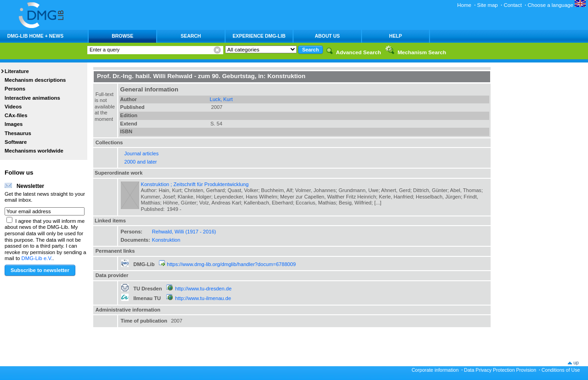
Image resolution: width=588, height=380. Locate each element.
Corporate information (435, 370)
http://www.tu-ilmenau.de (203, 298)
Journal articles (142, 153)
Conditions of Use (561, 370)
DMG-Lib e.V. (37, 258)
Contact (512, 5)
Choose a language (557, 5)
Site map (488, 5)
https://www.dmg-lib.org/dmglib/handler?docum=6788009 (231, 264)
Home (464, 5)
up (576, 363)
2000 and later (141, 162)
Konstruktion (166, 240)
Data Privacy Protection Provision (500, 370)
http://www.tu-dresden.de (203, 289)
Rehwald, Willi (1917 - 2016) (184, 232)
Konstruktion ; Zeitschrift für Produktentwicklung (195, 184)
